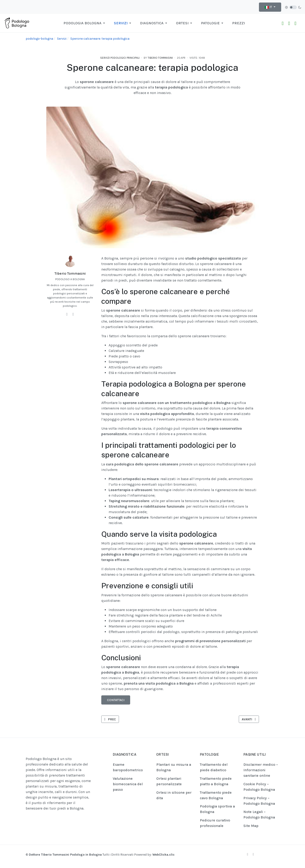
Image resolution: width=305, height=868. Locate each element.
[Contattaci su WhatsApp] (283, 23)
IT (269, 7)
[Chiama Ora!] (289, 23)
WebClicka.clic (163, 855)
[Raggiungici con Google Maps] (295, 23)
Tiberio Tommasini (70, 273)
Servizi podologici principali (120, 58)
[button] (85, 23)
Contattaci (116, 700)
